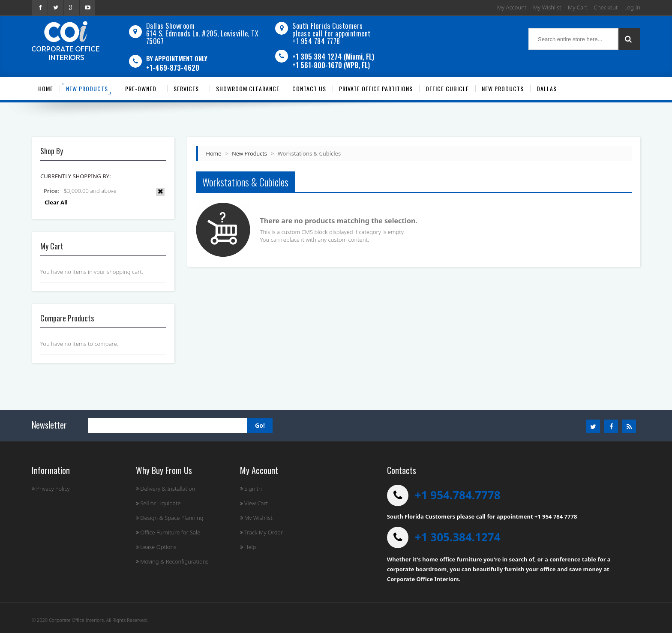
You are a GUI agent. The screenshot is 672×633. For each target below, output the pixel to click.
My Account (512, 7)
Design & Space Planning (170, 518)
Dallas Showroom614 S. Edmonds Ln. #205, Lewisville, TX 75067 (202, 33)
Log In (632, 7)
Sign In (251, 489)
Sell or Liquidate (158, 503)
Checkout (606, 7)
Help (248, 547)
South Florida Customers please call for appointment (331, 30)
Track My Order (261, 532)
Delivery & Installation (166, 489)
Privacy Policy (51, 489)
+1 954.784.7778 (458, 495)
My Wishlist (547, 7)
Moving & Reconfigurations (172, 561)
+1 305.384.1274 (458, 537)
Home (214, 153)
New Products (249, 153)
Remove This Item (160, 192)
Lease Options (156, 547)
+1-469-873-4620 (173, 68)
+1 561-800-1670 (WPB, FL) (331, 65)
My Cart (577, 7)
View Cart (254, 503)
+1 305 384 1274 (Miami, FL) (333, 57)
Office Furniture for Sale (168, 532)
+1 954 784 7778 (316, 41)
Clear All (56, 202)
